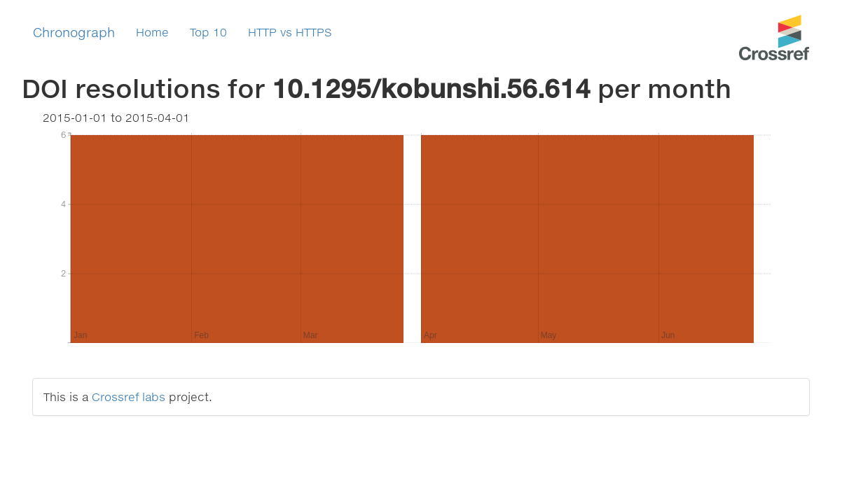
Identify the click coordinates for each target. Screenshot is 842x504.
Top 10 (208, 32)
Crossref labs (129, 397)
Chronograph (74, 32)
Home (152, 32)
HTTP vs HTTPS (290, 32)
